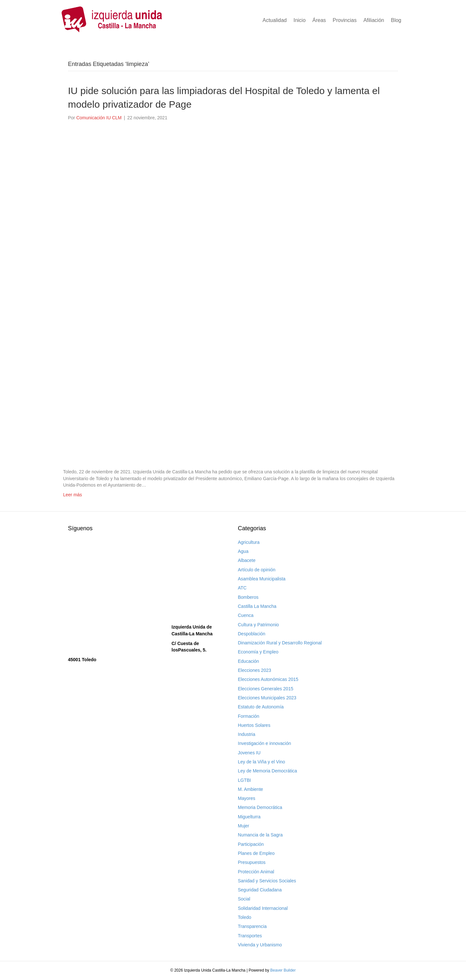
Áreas (319, 20)
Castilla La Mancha (257, 606)
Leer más (72, 495)
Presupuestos (252, 862)
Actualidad (275, 20)
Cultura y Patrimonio (258, 625)
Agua (243, 551)
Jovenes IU (249, 753)
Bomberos (248, 597)
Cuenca (246, 615)
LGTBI (244, 780)
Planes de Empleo (256, 853)
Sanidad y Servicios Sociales (267, 881)
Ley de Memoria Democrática (267, 771)
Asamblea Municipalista (262, 579)
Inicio (300, 20)
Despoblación (252, 634)
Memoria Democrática (260, 807)
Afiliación (374, 20)
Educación (248, 661)
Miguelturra (249, 817)
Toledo (244, 917)
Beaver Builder (283, 970)
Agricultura (249, 542)
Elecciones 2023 (255, 670)
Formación (249, 716)
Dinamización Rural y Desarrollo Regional (280, 643)
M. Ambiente (250, 789)
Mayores (247, 798)
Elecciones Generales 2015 (266, 689)
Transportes (250, 936)
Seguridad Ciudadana (260, 890)
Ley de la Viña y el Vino (261, 762)
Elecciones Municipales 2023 (267, 698)
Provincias (345, 20)
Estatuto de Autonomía (261, 707)
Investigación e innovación (264, 743)
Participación (251, 844)
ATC (242, 588)
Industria (247, 734)
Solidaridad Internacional (263, 908)
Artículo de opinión (257, 570)
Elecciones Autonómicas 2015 (268, 679)
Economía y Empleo (258, 652)
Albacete (247, 560)
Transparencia (252, 926)
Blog (396, 20)
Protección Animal (256, 872)
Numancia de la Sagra (260, 835)
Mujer (244, 826)
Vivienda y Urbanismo (260, 945)
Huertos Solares (254, 725)
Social (244, 899)
